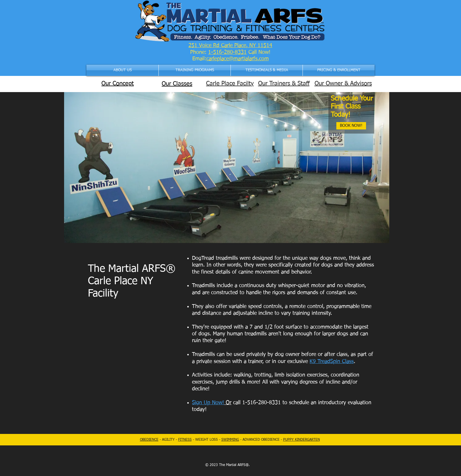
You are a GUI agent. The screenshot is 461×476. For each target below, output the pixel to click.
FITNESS (185, 440)
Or (228, 403)
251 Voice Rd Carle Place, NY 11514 (230, 46)
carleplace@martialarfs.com (238, 59)
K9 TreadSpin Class (332, 362)
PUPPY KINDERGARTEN (302, 440)
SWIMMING (230, 440)
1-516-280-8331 (227, 52)
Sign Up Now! (208, 403)
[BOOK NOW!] (351, 126)
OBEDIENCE (149, 440)
